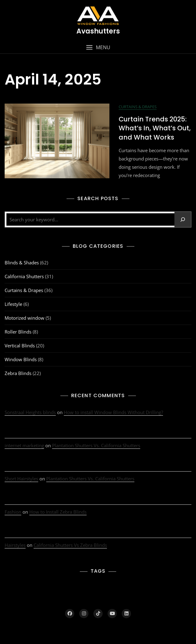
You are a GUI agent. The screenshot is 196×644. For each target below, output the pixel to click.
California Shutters (24, 276)
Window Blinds (21, 359)
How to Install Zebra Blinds (58, 512)
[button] (98, 47)
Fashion (13, 512)
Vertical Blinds (20, 346)
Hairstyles (15, 545)
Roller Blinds (18, 332)
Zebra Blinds (18, 373)
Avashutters (98, 31)
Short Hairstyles (21, 479)
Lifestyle (13, 304)
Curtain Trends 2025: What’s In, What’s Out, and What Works (155, 128)
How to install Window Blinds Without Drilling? (113, 412)
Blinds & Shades (22, 263)
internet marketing (24, 445)
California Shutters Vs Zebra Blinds (70, 545)
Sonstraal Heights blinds (30, 412)
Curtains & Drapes (138, 107)
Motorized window (24, 318)
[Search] (183, 219)
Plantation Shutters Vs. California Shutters (96, 445)
